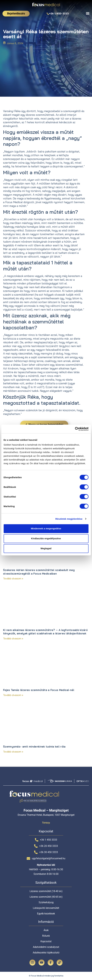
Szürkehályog (46, 902)
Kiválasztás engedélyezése (46, 538)
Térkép (46, 823)
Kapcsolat (46, 941)
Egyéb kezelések (46, 914)
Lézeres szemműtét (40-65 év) (46, 897)
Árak (46, 930)
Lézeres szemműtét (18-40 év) (46, 891)
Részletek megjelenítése (69, 519)
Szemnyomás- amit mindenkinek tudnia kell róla (34, 747)
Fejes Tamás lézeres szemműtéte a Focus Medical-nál (39, 690)
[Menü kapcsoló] (88, 13)
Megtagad (46, 548)
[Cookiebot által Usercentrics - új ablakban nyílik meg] (75, 429)
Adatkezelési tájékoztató (46, 953)
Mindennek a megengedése (46, 528)
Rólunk (46, 936)
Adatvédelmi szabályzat (46, 947)
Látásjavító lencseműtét (46, 908)
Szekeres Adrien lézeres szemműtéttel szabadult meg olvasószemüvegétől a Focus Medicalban (39, 572)
